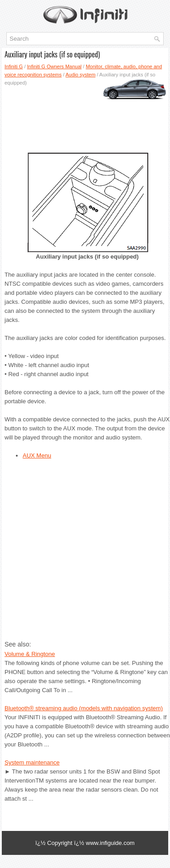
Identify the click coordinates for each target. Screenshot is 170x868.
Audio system (81, 75)
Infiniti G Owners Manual (54, 66)
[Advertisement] (85, 116)
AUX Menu (37, 455)
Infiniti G (14, 66)
